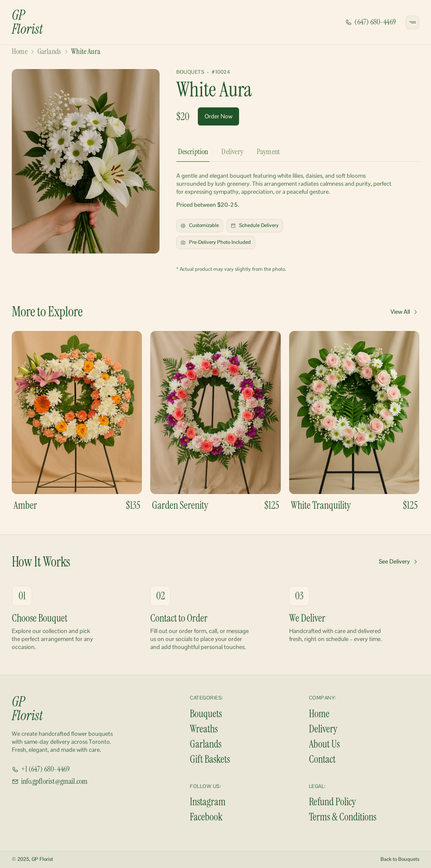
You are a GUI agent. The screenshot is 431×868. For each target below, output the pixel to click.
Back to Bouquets (400, 859)
